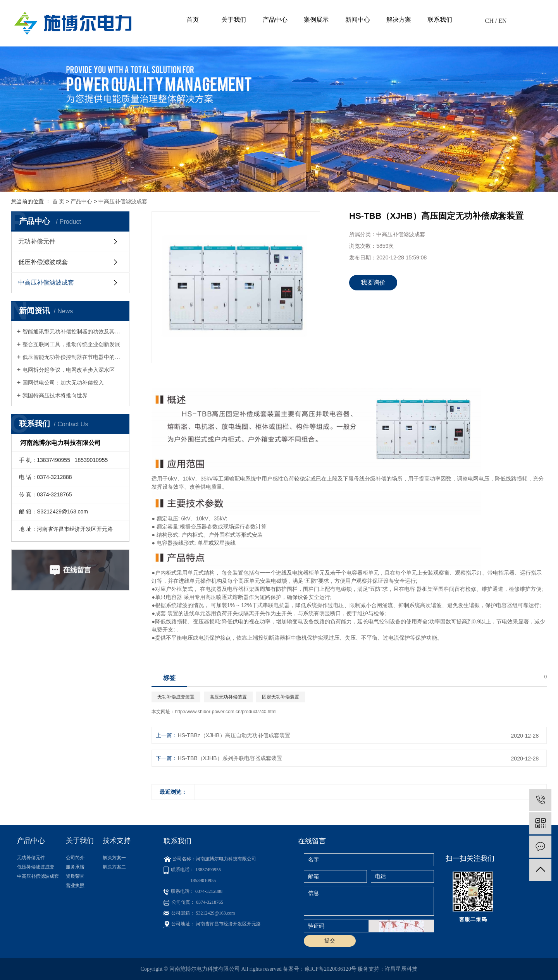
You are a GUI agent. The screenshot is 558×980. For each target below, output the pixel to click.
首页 (193, 20)
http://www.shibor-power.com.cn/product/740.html (226, 712)
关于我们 (234, 20)
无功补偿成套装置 (176, 697)
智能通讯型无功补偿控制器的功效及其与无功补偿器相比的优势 (73, 331)
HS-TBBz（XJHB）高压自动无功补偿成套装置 (234, 735)
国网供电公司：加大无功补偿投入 (63, 383)
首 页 (59, 201)
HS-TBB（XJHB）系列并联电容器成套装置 (230, 758)
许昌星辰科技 (401, 969)
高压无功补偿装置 (228, 697)
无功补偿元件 (37, 241)
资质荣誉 (75, 876)
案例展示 (316, 20)
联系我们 (440, 20)
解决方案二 (114, 867)
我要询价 (373, 282)
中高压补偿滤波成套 (123, 201)
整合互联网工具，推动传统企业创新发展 (71, 344)
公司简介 (75, 858)
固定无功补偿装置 (281, 697)
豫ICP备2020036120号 (331, 969)
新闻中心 (358, 20)
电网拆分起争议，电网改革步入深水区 (69, 370)
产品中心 (275, 20)
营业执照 (75, 886)
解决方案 (399, 20)
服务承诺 (75, 867)
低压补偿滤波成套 (43, 262)
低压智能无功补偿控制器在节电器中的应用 (73, 357)
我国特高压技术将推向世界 (55, 395)
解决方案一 (114, 858)
